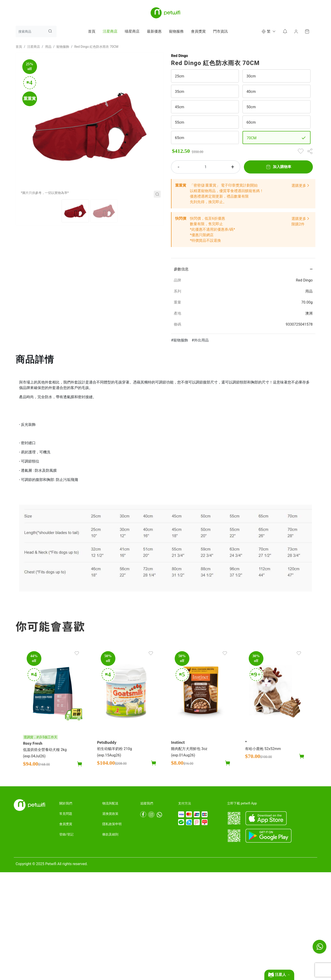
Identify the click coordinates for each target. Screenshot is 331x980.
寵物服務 (176, 31)
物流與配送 (110, 803)
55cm (180, 122)
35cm (180, 92)
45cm (180, 107)
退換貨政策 (110, 814)
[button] (268, 31)
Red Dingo (180, 56)
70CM (251, 138)
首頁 (92, 31)
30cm (251, 76)
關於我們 (66, 803)
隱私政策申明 (112, 824)
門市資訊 (220, 31)
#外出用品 (200, 340)
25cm (180, 76)
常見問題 (66, 814)
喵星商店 (132, 31)
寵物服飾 (63, 47)
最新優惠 (154, 31)
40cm (251, 92)
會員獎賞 (198, 31)
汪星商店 (110, 31)
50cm (251, 107)
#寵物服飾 (180, 340)
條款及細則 (110, 834)
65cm (180, 138)
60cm (251, 122)
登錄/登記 (66, 834)
